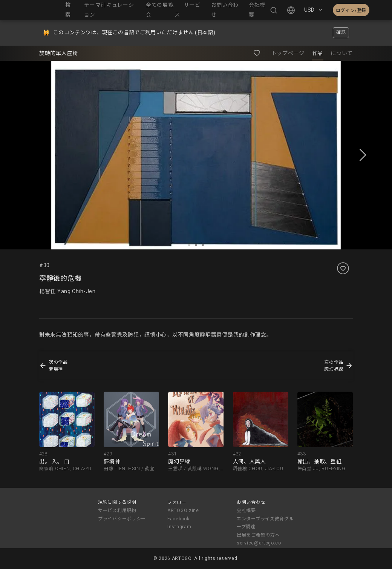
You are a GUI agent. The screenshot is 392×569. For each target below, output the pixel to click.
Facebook (178, 519)
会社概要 (246, 511)
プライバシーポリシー (122, 519)
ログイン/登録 (351, 11)
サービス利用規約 (117, 511)
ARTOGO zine (183, 511)
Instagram (179, 527)
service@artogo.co (259, 543)
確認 (341, 32)
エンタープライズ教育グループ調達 (265, 523)
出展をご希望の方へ (258, 535)
